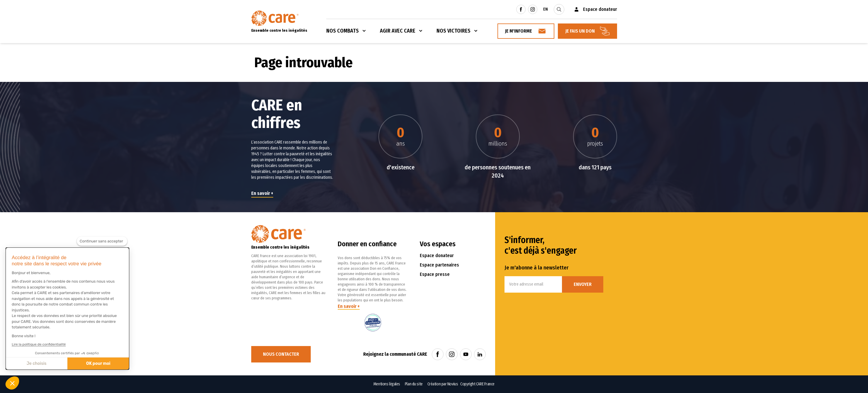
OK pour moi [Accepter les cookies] (98, 364)
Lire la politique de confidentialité (39, 344)
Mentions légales (387, 384)
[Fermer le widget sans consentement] (102, 241)
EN (546, 9)
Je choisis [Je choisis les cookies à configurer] (37, 364)
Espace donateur (437, 255)
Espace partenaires (439, 265)
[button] (12, 383)
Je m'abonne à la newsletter (536, 268)
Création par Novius (443, 384)
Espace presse (435, 274)
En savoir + (262, 193)
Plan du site (414, 384)
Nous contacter (281, 354)
